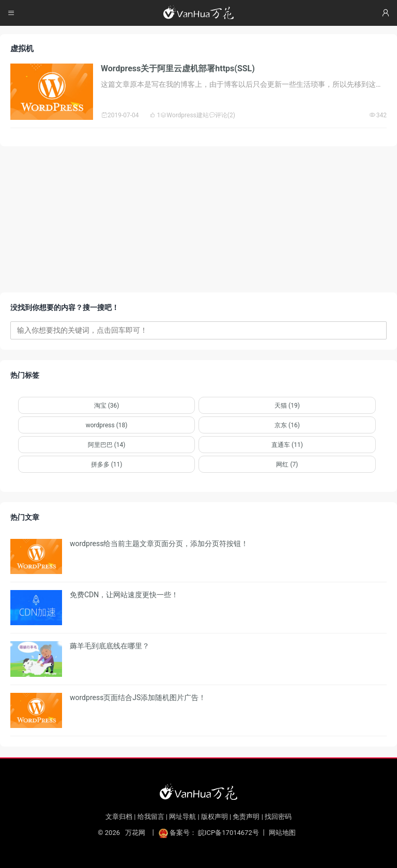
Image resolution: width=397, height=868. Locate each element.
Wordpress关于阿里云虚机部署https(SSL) (178, 68)
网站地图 (282, 833)
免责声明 (246, 817)
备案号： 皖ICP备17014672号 (210, 833)
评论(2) (222, 115)
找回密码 (278, 817)
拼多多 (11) (107, 464)
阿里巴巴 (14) (107, 445)
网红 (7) (287, 464)
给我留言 (151, 817)
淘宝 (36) (107, 406)
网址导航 (182, 817)
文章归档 (119, 817)
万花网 (135, 833)
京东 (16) (287, 425)
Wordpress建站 (184, 115)
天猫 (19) (287, 406)
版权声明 (215, 817)
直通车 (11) (287, 445)
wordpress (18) (107, 425)
